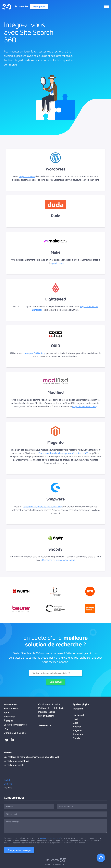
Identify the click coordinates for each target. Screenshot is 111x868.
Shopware (78, 734)
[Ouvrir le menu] (107, 7)
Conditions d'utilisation (49, 704)
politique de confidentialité (50, 838)
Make (75, 719)
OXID (75, 723)
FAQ (6, 729)
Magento (77, 730)
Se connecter (45, 725)
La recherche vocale (14, 765)
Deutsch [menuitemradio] (8, 784)
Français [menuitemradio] (8, 788)
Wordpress (78, 709)
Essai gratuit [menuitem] (39, 7)
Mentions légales (47, 712)
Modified (77, 727)
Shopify (76, 738)
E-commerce (10, 704)
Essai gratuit (55, 682)
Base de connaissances (15, 725)
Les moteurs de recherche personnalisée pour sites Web (32, 757)
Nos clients (9, 717)
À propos (8, 721)
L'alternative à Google (15, 733)
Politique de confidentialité (52, 708)
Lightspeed (78, 715)
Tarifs (7, 712)
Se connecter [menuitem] (21, 6)
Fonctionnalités (11, 708)
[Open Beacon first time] (101, 858)
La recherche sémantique (17, 761)
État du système (46, 716)
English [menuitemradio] (7, 780)
